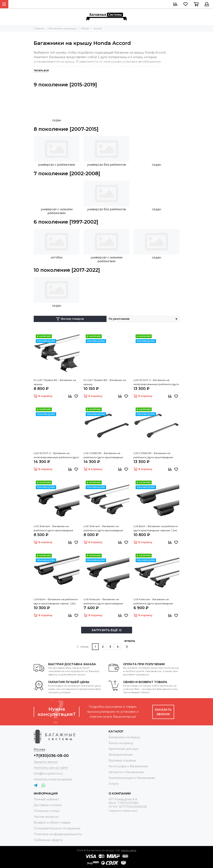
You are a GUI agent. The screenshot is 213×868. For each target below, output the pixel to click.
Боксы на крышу (121, 743)
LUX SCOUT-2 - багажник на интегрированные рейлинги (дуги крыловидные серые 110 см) (156, 382)
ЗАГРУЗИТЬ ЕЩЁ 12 (107, 630)
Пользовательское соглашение (57, 828)
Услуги (114, 784)
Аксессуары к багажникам (128, 766)
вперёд (130, 644)
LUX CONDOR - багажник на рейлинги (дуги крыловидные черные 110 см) (103, 455)
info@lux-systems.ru (48, 774)
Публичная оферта (48, 840)
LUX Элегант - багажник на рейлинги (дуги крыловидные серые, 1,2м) (103, 529)
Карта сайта (129, 850)
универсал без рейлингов (106, 165)
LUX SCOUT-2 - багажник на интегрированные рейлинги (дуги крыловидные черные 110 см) (56, 455)
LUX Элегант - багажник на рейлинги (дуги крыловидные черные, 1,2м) (53, 529)
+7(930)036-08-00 (51, 756)
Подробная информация (123, 811)
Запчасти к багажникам (126, 772)
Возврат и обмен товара (52, 823)
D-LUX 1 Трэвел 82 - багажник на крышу (55, 382)
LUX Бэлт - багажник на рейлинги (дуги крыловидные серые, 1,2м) (56, 601)
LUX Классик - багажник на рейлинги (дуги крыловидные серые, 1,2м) (153, 602)
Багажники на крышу (124, 737)
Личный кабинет (46, 799)
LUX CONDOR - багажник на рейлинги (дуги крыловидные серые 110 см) (153, 455)
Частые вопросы (46, 817)
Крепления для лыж (123, 749)
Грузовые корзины (122, 760)
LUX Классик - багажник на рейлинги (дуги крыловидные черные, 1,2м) (103, 602)
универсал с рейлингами (57, 165)
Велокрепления (121, 755)
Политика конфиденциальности (58, 834)
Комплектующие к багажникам (132, 778)
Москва (39, 749)
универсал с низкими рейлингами (57, 211)
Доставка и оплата (48, 805)
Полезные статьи (46, 811)
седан (57, 120)
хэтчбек (57, 257)
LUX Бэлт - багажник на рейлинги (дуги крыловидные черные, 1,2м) (156, 528)
